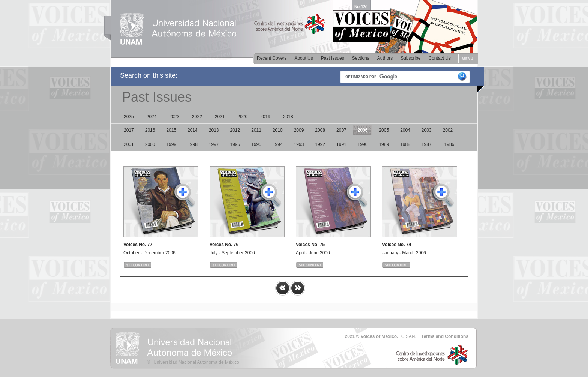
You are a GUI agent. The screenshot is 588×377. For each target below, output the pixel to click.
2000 (150, 144)
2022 (197, 117)
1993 (299, 144)
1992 (320, 144)
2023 (174, 117)
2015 (171, 130)
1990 (363, 144)
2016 (150, 130)
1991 (341, 144)
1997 (214, 144)
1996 (235, 144)
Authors (385, 58)
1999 (171, 144)
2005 (384, 130)
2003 (427, 130)
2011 (256, 130)
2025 (129, 117)
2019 (265, 117)
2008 (320, 130)
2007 (341, 130)
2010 (278, 130)
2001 (129, 144)
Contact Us (440, 58)
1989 (384, 144)
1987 (427, 144)
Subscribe (410, 58)
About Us (304, 58)
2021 (220, 117)
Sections (361, 58)
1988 (405, 144)
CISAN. (409, 336)
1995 (256, 144)
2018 (288, 117)
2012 (235, 130)
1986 (449, 144)
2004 (405, 130)
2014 (193, 130)
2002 (448, 130)
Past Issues (333, 58)
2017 (129, 130)
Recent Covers (272, 58)
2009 (299, 130)
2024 (152, 117)
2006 (363, 130)
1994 (278, 144)
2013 (214, 130)
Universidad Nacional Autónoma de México (196, 362)
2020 (243, 117)
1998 (193, 144)
